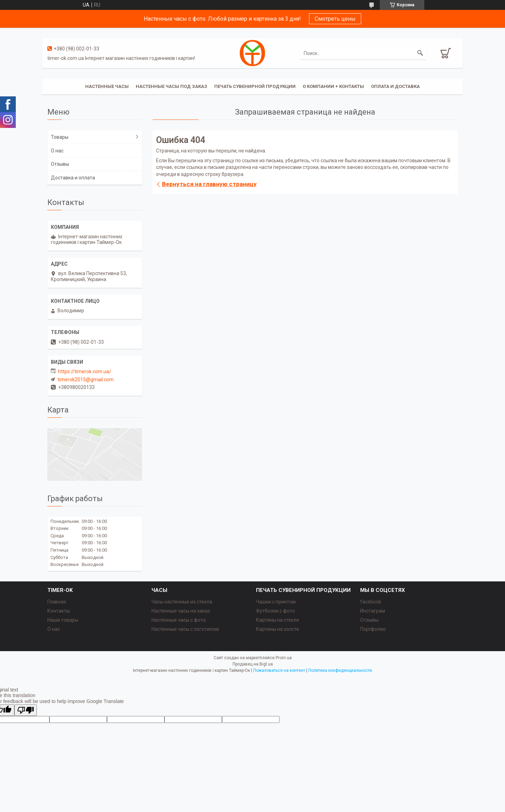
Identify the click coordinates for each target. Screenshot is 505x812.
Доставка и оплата (73, 178)
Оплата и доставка (395, 86)
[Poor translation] (26, 710)
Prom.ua (284, 658)
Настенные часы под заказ (171, 86)
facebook (371, 602)
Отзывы (60, 164)
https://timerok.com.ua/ (85, 371)
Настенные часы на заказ (181, 611)
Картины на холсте (278, 629)
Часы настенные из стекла (182, 602)
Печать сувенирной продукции (255, 86)
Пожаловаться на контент (279, 670)
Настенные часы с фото (179, 620)
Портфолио (373, 629)
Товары (60, 137)
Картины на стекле (278, 620)
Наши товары (63, 620)
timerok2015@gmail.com (86, 380)
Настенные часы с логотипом (185, 629)
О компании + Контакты (333, 86)
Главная (57, 602)
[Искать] (420, 53)
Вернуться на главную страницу (209, 184)
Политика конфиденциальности (340, 670)
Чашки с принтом (276, 602)
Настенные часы (107, 86)
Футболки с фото (275, 611)
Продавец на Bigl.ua (253, 664)
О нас (57, 151)
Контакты (59, 611)
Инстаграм (373, 611)
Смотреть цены (335, 19)
